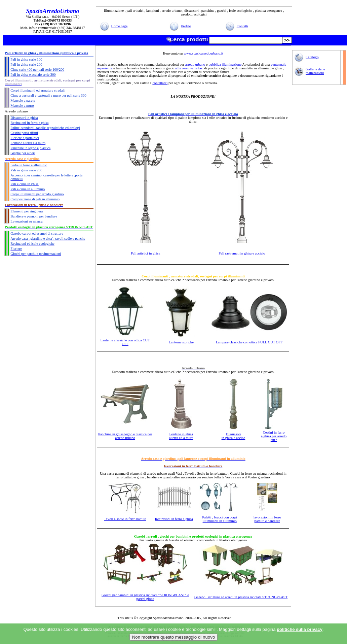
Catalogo (312, 57)
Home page (120, 26)
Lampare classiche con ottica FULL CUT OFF (249, 342)
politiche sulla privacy (300, 629)
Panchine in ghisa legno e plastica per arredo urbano (125, 436)
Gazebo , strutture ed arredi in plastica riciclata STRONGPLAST (241, 597)
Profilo (186, 26)
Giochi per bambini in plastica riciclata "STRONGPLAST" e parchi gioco (145, 597)
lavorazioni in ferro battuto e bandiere (267, 519)
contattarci (160, 83)
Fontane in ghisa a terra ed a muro (181, 436)
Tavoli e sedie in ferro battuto (125, 519)
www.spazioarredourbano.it (203, 53)
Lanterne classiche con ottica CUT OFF (125, 342)
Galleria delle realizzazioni (315, 71)
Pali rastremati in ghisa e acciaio (242, 253)
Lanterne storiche (181, 342)
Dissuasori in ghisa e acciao (234, 436)
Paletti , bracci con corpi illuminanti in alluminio (220, 519)
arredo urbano (195, 64)
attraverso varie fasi (189, 68)
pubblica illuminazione (225, 64)
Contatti (242, 26)
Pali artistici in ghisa (145, 253)
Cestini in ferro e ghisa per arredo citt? (274, 436)
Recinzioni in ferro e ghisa (174, 519)
